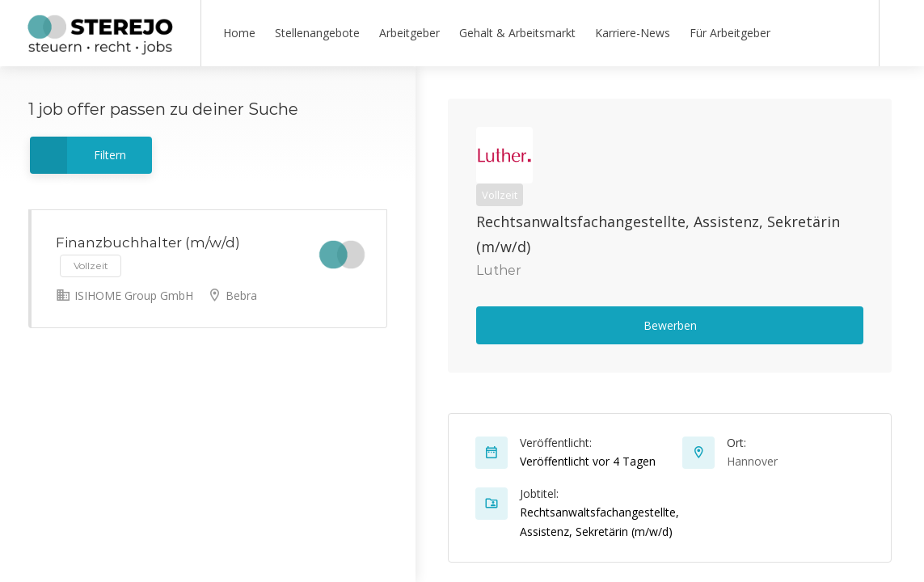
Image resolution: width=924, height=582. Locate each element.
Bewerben (670, 325)
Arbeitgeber (409, 33)
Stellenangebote (317, 33)
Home (239, 33)
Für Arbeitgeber (730, 33)
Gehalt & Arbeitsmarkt (517, 33)
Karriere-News (633, 33)
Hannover (752, 461)
